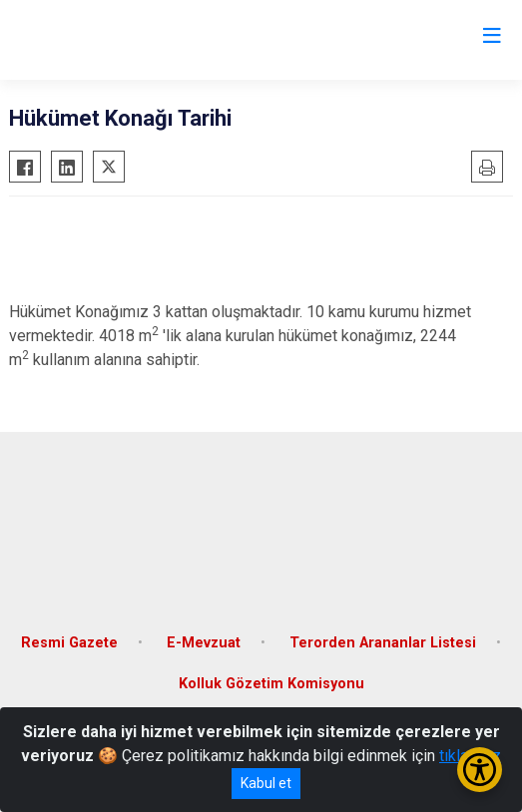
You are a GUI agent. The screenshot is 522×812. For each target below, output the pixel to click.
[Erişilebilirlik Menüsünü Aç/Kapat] (480, 770)
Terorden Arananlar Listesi (383, 643)
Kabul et (266, 783)
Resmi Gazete (69, 643)
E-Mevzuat (204, 643)
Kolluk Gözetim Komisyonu (271, 684)
